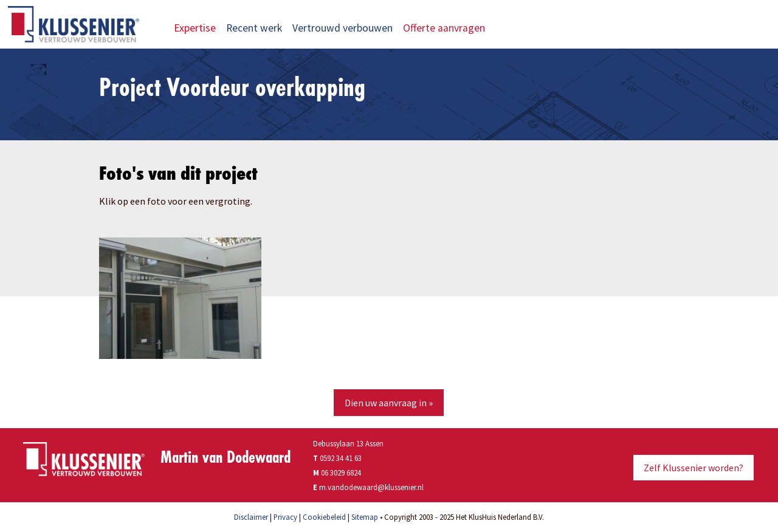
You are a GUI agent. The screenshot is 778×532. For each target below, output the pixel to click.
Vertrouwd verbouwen (343, 28)
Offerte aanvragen (452, 28)
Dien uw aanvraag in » (389, 403)
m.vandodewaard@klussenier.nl (371, 487)
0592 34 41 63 (337, 458)
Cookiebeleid (324, 517)
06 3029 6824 (341, 472)
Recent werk (254, 28)
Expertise (195, 28)
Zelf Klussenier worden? (694, 468)
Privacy (285, 517)
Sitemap (365, 517)
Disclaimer (251, 517)
